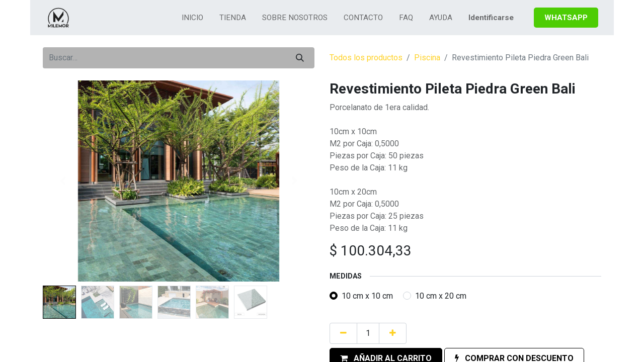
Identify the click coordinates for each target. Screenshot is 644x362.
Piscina (427, 58)
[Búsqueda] (300, 58)
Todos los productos (366, 58)
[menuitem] (192, 18)
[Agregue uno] (393, 333)
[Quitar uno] (343, 333)
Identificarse (491, 18)
